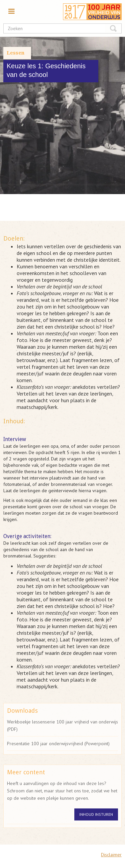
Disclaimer (111, 855)
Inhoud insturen (96, 814)
